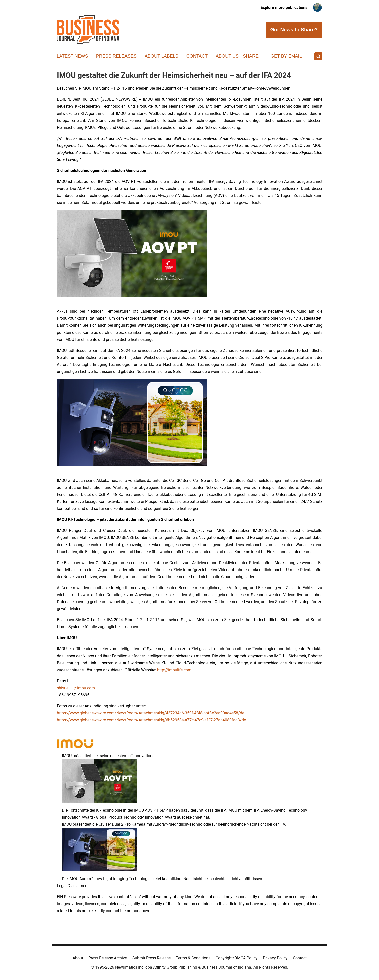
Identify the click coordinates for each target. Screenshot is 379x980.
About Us (227, 56)
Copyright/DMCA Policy (237, 958)
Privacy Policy (275, 958)
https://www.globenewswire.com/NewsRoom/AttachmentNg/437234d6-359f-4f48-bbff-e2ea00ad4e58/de (151, 713)
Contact (197, 56)
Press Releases (116, 56)
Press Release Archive (108, 958)
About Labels (161, 56)
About (78, 958)
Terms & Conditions (193, 958)
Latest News (73, 56)
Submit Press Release (151, 958)
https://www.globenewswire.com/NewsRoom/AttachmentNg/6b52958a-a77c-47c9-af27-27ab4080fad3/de (151, 720)
